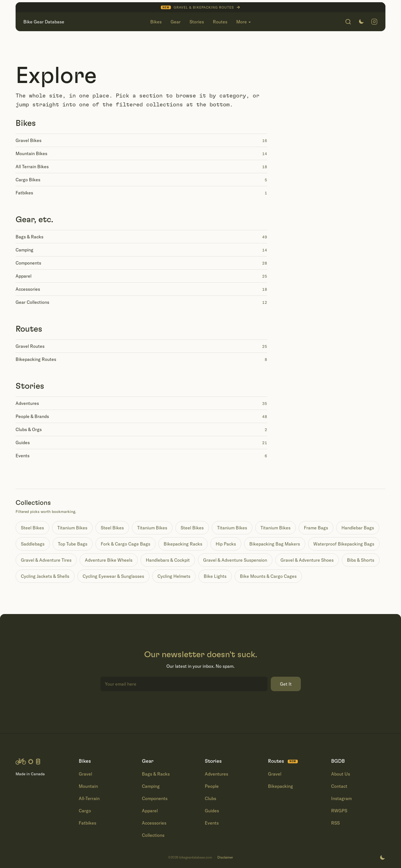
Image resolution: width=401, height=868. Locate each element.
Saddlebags (33, 544)
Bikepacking (281, 786)
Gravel (85, 774)
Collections (153, 835)
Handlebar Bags (358, 528)
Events (212, 823)
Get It (286, 684)
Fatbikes (88, 823)
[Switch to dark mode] (361, 21)
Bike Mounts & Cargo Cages (268, 576)
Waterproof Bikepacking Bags (344, 544)
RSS (335, 823)
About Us (341, 774)
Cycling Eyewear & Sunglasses (113, 576)
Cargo (85, 811)
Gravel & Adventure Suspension (235, 560)
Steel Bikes (32, 528)
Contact (339, 786)
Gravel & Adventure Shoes (307, 560)
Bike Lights (215, 576)
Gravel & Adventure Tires (46, 560)
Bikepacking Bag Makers (275, 544)
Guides (212, 811)
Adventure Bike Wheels (109, 560)
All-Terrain (89, 798)
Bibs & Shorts (361, 560)
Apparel (150, 811)
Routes (29, 329)
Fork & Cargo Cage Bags (126, 544)
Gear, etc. (34, 220)
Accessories (154, 823)
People (212, 786)
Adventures (217, 774)
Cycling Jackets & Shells (45, 576)
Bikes (26, 123)
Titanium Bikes (72, 528)
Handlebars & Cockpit (168, 560)
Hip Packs (226, 544)
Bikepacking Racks (183, 544)
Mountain (88, 786)
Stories (30, 386)
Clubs (211, 798)
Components (155, 798)
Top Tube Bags (73, 544)
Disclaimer (225, 857)
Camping (151, 786)
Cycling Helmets (174, 576)
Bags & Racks (156, 774)
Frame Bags (316, 528)
